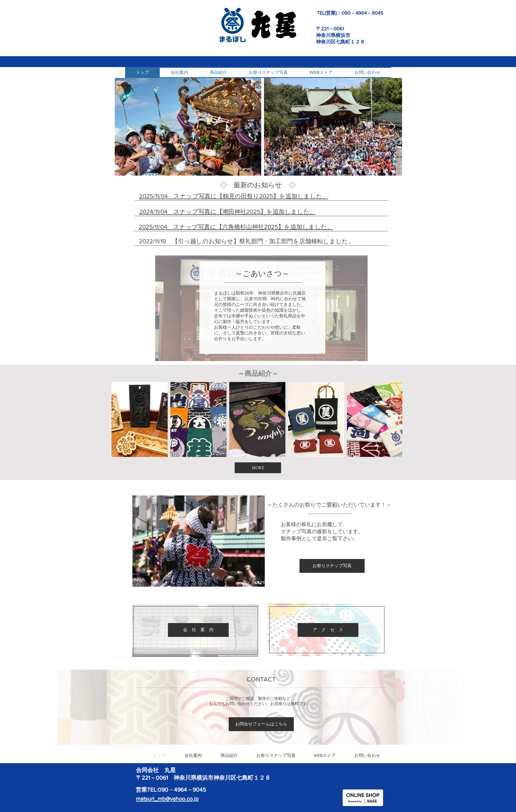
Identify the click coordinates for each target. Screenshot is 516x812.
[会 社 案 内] (198, 630)
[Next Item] (393, 127)
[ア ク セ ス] (328, 630)
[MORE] (258, 468)
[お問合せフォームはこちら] (261, 724)
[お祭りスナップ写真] (332, 566)
